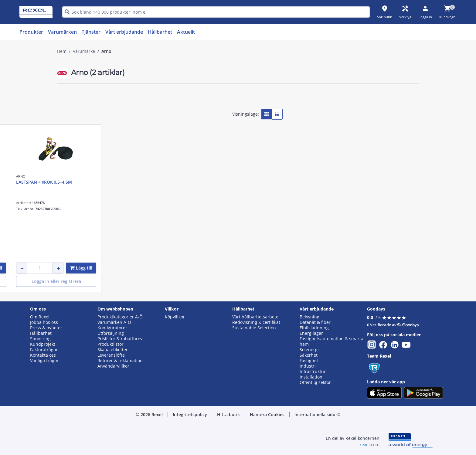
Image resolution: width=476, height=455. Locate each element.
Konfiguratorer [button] (112, 328)
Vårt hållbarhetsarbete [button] (255, 317)
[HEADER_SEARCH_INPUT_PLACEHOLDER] (216, 12)
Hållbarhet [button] (41, 333)
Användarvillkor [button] (113, 366)
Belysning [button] (309, 317)
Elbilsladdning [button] (314, 328)
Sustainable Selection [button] (254, 328)
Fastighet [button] (309, 361)
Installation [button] (311, 377)
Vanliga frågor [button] (44, 361)
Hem (62, 51)
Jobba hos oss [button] (44, 322)
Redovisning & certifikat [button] (256, 322)
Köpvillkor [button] (175, 317)
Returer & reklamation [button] (120, 361)
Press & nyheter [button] (46, 328)
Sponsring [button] (40, 339)
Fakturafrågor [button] (44, 350)
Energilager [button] (311, 333)
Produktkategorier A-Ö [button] (120, 317)
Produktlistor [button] (110, 344)
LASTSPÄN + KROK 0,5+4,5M (271, 182)
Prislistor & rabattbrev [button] (120, 339)
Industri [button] (308, 366)
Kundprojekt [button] (43, 344)
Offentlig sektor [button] (315, 382)
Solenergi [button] (309, 350)
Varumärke (84, 51)
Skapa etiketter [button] (113, 350)
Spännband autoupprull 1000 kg (185, 182)
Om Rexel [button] (40, 317)
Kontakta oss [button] (43, 355)
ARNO (157, 176)
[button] (100, 97)
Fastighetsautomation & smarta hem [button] (331, 341)
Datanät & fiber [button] (315, 322)
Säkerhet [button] (309, 355)
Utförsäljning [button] (111, 333)
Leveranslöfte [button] (111, 355)
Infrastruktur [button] (313, 372)
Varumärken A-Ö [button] (114, 322)
